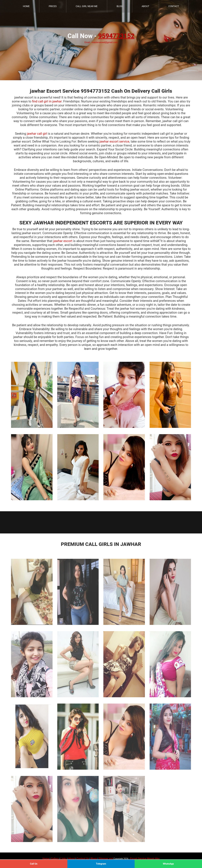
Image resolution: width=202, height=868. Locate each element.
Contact (174, 6)
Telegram (101, 864)
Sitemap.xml (106, 859)
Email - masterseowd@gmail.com (101, 42)
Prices (53, 6)
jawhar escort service (114, 142)
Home (26, 6)
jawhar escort (63, 241)
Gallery (55, 859)
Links (63, 859)
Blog (120, 6)
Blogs (94, 859)
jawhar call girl (37, 134)
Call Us (34, 864)
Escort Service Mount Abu (145, 859)
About (146, 6)
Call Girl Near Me (87, 6)
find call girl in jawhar (47, 101)
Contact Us (83, 859)
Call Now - (101, 36)
